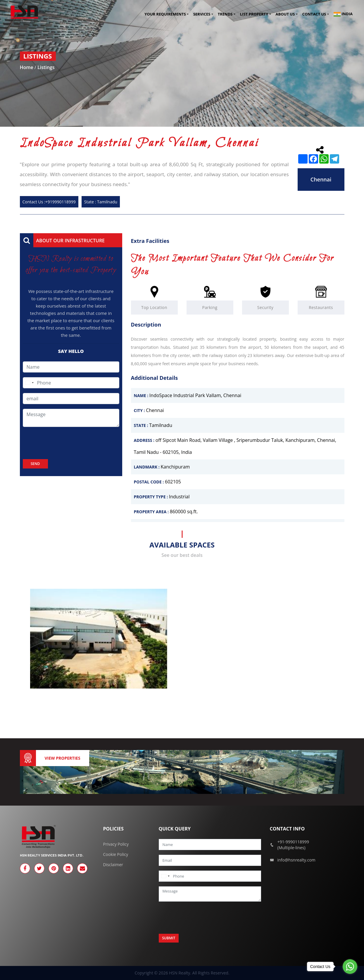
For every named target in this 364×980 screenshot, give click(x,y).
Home (27, 67)
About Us (285, 14)
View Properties (63, 758)
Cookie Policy (116, 854)
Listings (46, 67)
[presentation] (67, 443)
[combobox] (29, 383)
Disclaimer (113, 865)
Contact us (314, 14)
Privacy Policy (116, 844)
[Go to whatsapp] (350, 967)
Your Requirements (165, 14)
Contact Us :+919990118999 (49, 202)
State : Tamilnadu (101, 202)
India (343, 14)
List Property (254, 14)
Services (202, 14)
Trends (225, 14)
